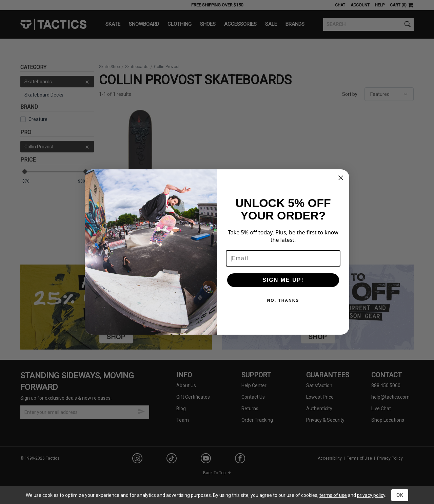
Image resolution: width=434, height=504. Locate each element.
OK (400, 495)
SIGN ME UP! (283, 280)
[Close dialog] (341, 178)
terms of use (333, 495)
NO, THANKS (283, 300)
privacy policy (371, 495)
